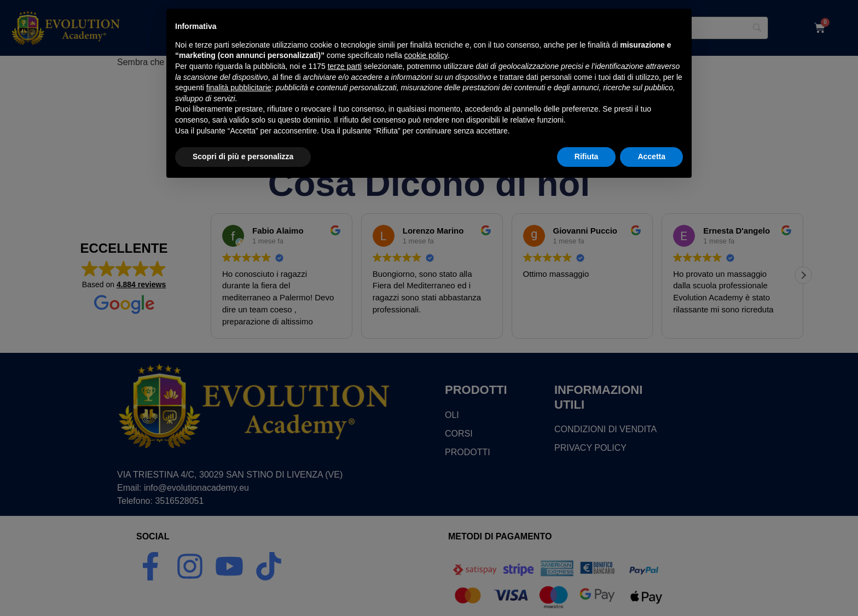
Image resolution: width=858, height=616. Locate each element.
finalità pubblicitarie (239, 517)
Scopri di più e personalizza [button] (243, 586)
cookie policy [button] (426, 485)
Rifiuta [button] (587, 586)
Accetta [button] (651, 586)
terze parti (345, 496)
